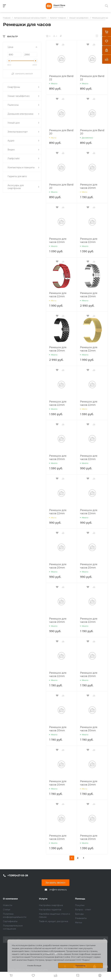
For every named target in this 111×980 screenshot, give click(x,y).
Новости (8, 905)
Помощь (80, 899)
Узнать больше (34, 965)
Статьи (7, 910)
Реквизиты (81, 918)
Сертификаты (10, 921)
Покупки (80, 905)
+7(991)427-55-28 (18, 875)
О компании (10, 899)
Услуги (43, 899)
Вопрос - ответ (83, 910)
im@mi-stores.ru (58, 890)
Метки (79, 923)
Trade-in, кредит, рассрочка (53, 921)
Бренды (79, 914)
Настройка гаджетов (50, 910)
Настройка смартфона (51, 905)
